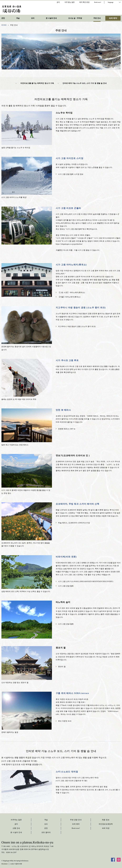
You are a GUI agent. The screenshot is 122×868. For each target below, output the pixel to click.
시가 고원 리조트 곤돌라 (68, 208)
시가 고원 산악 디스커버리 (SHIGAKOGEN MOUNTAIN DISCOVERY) (85, 581)
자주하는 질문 (16, 820)
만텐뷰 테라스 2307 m (65, 429)
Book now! (76, 828)
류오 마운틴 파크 (64, 721)
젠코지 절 (61, 667)
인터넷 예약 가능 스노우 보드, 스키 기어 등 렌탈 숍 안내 (82, 83)
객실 (46, 820)
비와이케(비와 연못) (66, 557)
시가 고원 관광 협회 (65, 586)
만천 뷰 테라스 (63, 410)
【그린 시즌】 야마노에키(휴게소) (70, 292)
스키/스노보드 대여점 (67, 772)
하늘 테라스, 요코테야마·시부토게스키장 (73, 523)
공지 (16, 824)
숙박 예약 (76, 824)
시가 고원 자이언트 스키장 (70, 158)
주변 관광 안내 (76, 820)
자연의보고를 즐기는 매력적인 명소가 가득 (35, 83)
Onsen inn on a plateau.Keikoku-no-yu (27, 842)
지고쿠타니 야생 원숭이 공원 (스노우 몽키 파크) (81, 308)
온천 (46, 828)
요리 (46, 824)
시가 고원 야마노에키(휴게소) (71, 265)
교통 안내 (16, 828)
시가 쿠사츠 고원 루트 (67, 360)
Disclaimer (5, 864)
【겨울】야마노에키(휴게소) (68, 297)
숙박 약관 (106, 828)
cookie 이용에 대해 (16, 864)
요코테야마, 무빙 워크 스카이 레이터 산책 (78, 504)
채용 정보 (106, 820)
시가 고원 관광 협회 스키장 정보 (70, 174)
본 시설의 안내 (16, 832)
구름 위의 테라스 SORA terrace (72, 693)
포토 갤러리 (46, 832)
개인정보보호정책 (106, 824)
